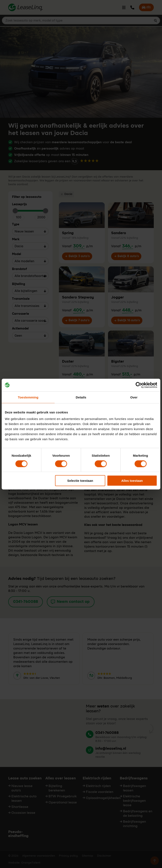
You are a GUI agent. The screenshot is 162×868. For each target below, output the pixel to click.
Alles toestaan (132, 481)
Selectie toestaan (80, 481)
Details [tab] (81, 397)
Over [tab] (134, 397)
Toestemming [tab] (28, 397)
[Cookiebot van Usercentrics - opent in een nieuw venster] (139, 385)
